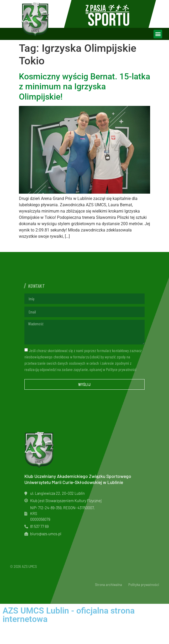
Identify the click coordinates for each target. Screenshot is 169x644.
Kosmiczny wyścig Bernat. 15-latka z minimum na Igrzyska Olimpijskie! (85, 87)
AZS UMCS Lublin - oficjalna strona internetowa (69, 615)
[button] (158, 34)
